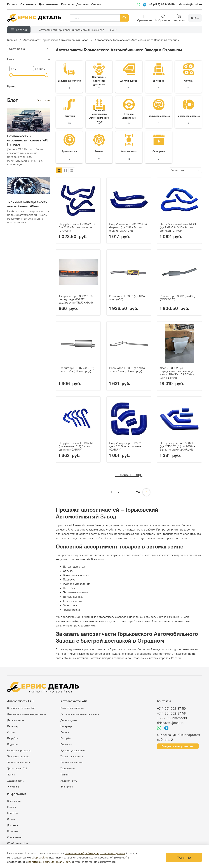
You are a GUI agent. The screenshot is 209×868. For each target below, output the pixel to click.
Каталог (12, 4)
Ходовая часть (15, 781)
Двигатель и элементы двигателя (27, 714)
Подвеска (13, 744)
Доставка (82, 4)
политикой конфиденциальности (50, 862)
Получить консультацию (178, 746)
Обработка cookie (17, 843)
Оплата (96, 4)
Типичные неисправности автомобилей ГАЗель (27, 204)
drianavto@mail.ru (190, 4)
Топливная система (18, 756)
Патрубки (13, 738)
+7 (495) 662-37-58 (171, 713)
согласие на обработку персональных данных (95, 853)
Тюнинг (11, 775)
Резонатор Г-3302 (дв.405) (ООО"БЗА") (178, 298)
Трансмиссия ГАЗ (17, 768)
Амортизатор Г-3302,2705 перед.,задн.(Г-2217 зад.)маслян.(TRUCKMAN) (76, 299)
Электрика (13, 787)
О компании (28, 4)
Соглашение (14, 837)
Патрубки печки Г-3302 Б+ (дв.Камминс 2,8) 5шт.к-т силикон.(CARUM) (76, 446)
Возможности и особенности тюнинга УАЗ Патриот (28, 140)
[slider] (11, 75)
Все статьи (43, 100)
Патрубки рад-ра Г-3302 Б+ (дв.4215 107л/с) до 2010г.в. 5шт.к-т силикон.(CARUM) (178, 446)
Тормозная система (18, 763)
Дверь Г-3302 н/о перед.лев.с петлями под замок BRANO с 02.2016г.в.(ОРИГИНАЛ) (177, 373)
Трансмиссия (68, 768)
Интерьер (13, 726)
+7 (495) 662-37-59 (162, 4)
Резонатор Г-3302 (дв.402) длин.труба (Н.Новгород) (76, 369)
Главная (12, 40)
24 (138, 492)
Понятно (184, 857)
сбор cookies (40, 857)
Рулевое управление (19, 750)
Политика (13, 831)
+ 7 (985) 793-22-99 (172, 718)
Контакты (67, 4)
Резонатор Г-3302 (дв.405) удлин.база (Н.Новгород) (127, 369)
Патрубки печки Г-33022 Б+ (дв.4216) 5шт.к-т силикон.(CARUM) (77, 227)
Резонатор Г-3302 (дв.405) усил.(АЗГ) (127, 298)
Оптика (11, 732)
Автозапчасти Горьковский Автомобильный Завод (72, 30)
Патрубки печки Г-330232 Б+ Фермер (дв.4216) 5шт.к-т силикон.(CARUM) (128, 227)
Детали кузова (16, 720)
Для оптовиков (49, 4)
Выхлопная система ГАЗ (21, 708)
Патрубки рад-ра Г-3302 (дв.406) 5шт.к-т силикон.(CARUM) (126, 446)
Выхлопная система (72, 708)
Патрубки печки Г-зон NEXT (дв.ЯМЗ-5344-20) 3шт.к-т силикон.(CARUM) (178, 227)
